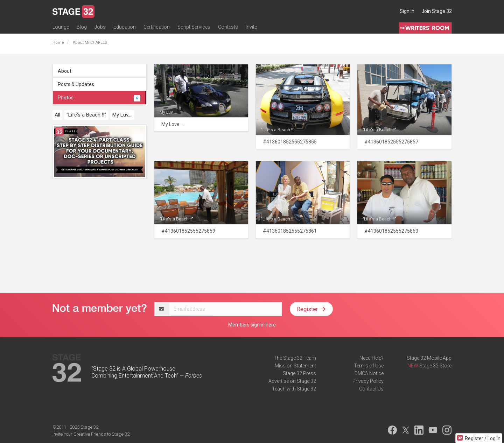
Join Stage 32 (437, 11)
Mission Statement (295, 366)
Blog (82, 27)
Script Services (194, 27)
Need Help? (372, 358)
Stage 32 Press (299, 373)
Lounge (61, 27)
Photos (99, 98)
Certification (157, 27)
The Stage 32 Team (295, 358)
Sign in (407, 11)
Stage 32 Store (435, 366)
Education (125, 27)
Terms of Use (369, 366)
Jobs (100, 27)
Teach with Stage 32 (294, 389)
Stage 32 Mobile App (429, 358)
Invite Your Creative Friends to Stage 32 (91, 434)
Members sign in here (252, 325)
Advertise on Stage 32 (292, 381)
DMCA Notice (369, 373)
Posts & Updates (76, 84)
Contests (228, 27)
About (65, 71)
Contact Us (371, 389)
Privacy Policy (368, 381)
